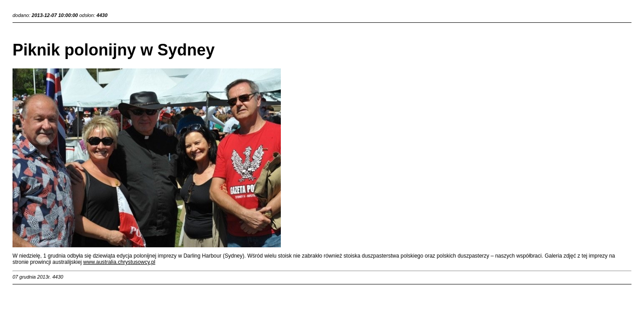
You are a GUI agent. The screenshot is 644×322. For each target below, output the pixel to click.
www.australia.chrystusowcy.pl (119, 262)
